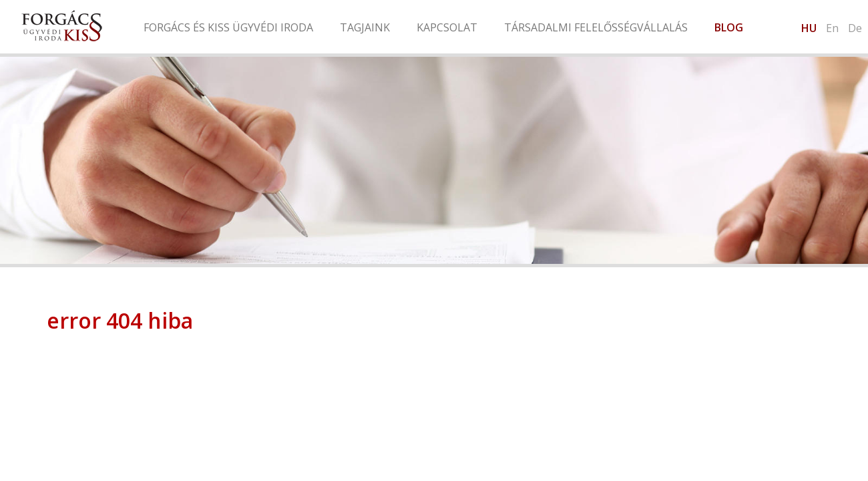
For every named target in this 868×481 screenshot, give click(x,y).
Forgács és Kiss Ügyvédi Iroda (228, 27)
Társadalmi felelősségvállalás (596, 27)
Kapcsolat (447, 27)
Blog (729, 27)
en (832, 28)
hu (809, 28)
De (855, 28)
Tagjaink (365, 27)
